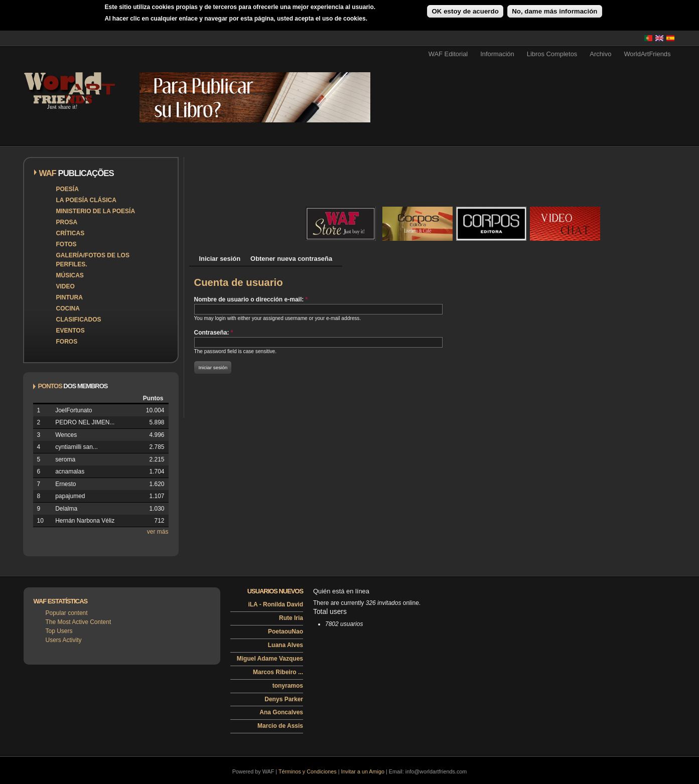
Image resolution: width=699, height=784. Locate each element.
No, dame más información (554, 11)
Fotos (66, 244)
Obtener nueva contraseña (291, 259)
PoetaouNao (286, 632)
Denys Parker (284, 699)
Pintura (69, 297)
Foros (67, 342)
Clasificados (79, 320)
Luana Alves (286, 645)
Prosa (67, 222)
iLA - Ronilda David (275, 604)
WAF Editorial (448, 54)
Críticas (71, 233)
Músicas (70, 275)
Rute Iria (291, 618)
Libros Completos (552, 54)
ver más (158, 532)
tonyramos (288, 686)
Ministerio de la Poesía (96, 211)
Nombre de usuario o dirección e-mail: (251, 299)
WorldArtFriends (647, 54)
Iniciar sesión (220, 259)
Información (497, 54)
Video (65, 286)
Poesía (67, 189)
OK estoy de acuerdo (465, 11)
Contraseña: (214, 333)
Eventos (71, 331)
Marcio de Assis (280, 726)
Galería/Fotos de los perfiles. (93, 260)
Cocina (68, 308)
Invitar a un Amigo (363, 771)
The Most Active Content (79, 622)
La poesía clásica (86, 200)
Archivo (600, 54)
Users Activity (64, 640)
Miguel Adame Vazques (270, 659)
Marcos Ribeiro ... (278, 672)
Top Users (59, 631)
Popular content (67, 613)
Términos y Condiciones (308, 771)
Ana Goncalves (281, 712)
